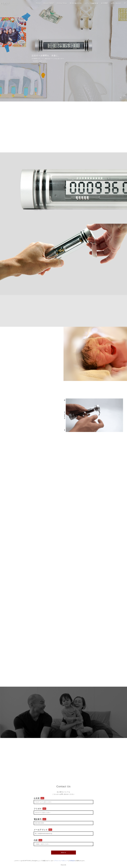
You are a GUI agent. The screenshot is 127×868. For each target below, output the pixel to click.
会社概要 (102, 3)
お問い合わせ (114, 3)
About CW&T (44, 3)
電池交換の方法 (73, 3)
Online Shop (58, 3)
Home (33, 3)
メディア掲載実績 (89, 3)
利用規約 (72, 861)
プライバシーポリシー (61, 861)
